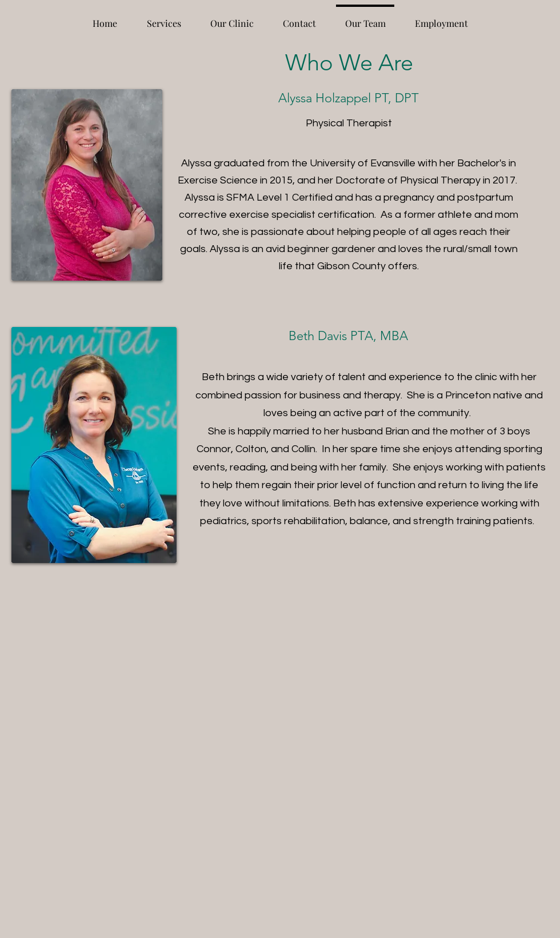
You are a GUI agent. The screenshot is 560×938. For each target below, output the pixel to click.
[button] (164, 18)
